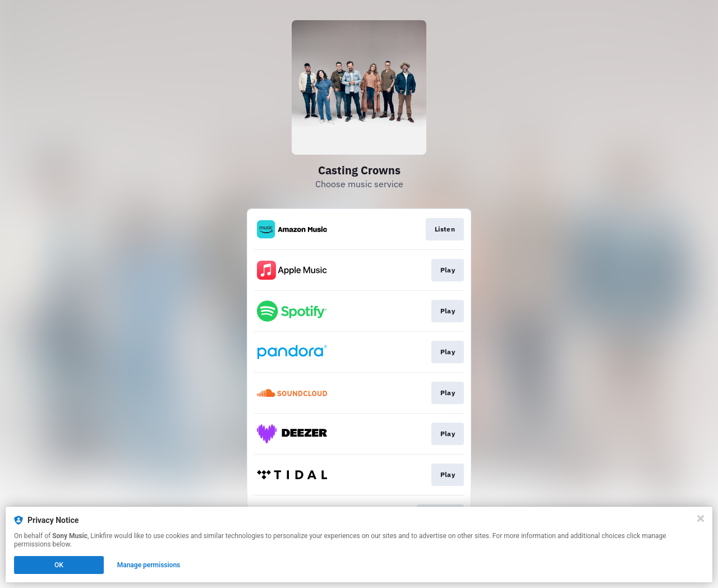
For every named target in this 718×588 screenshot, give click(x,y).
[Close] (701, 518)
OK (59, 565)
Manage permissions (149, 565)
